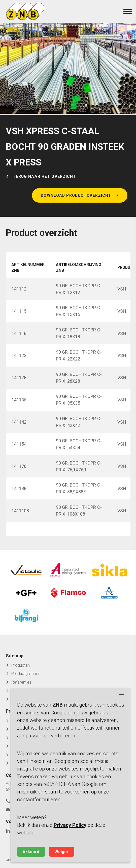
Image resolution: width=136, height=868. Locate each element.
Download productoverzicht (76, 195)
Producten (21, 665)
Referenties (21, 682)
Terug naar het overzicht (45, 177)
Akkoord (31, 852)
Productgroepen (26, 674)
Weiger (61, 852)
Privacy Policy (70, 825)
